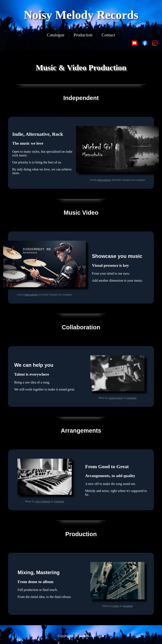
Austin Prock (115, 398)
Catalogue (56, 35)
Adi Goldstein (43, 501)
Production (83, 35)
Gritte (116, 606)
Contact (108, 35)
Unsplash (131, 398)
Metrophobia (104, 180)
